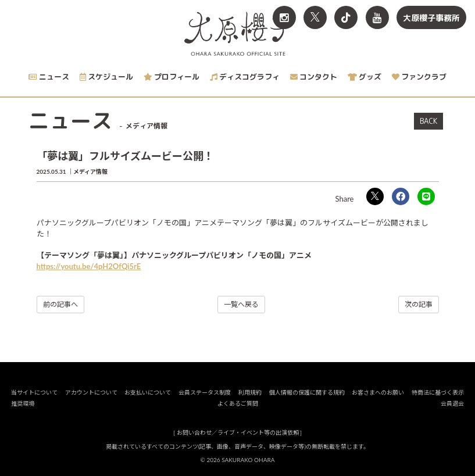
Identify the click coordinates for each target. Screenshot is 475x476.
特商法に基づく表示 (438, 392)
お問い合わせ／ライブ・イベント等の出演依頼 (238, 432)
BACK (428, 121)
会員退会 (452, 403)
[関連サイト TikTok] (346, 17)
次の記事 (419, 304)
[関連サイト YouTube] (377, 17)
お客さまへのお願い (378, 392)
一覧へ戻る (241, 304)
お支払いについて (148, 392)
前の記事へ (60, 304)
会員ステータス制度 (205, 392)
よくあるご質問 (238, 403)
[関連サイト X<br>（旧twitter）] (315, 17)
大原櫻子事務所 (431, 18)
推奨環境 (23, 403)
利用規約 (250, 392)
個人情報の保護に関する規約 (307, 392)
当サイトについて (34, 392)
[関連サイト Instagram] (284, 17)
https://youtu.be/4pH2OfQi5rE (89, 266)
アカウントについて (91, 392)
